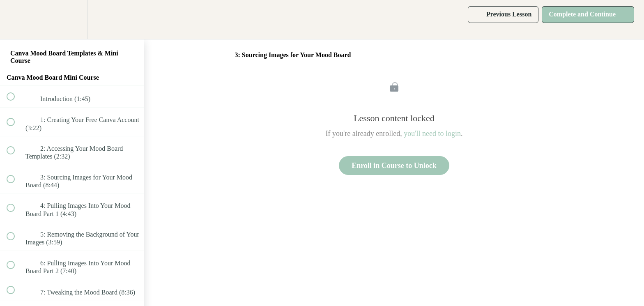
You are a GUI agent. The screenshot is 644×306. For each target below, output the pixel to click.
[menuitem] (72, 20)
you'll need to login (432, 133)
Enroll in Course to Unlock (394, 166)
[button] (15, 20)
